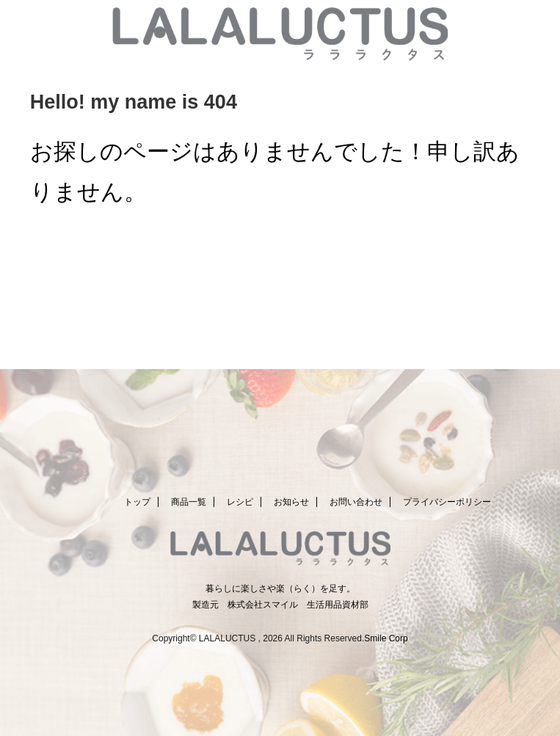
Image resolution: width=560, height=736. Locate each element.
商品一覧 (189, 502)
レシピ (240, 502)
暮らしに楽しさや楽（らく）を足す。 (280, 589)
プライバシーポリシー (447, 502)
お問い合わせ (356, 502)
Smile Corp (386, 638)
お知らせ (291, 502)
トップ (137, 502)
